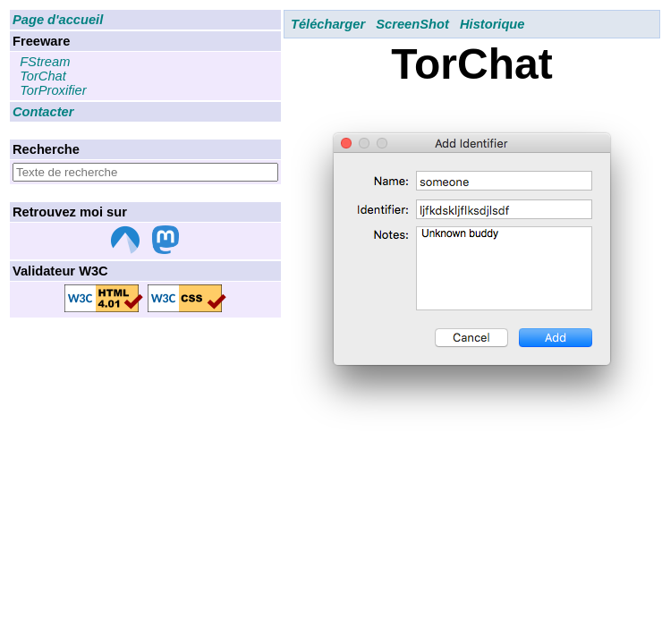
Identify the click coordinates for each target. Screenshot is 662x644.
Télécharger (328, 24)
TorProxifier (53, 90)
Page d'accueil (58, 20)
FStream (45, 62)
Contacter (43, 112)
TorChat (43, 76)
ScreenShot (412, 24)
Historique (492, 24)
